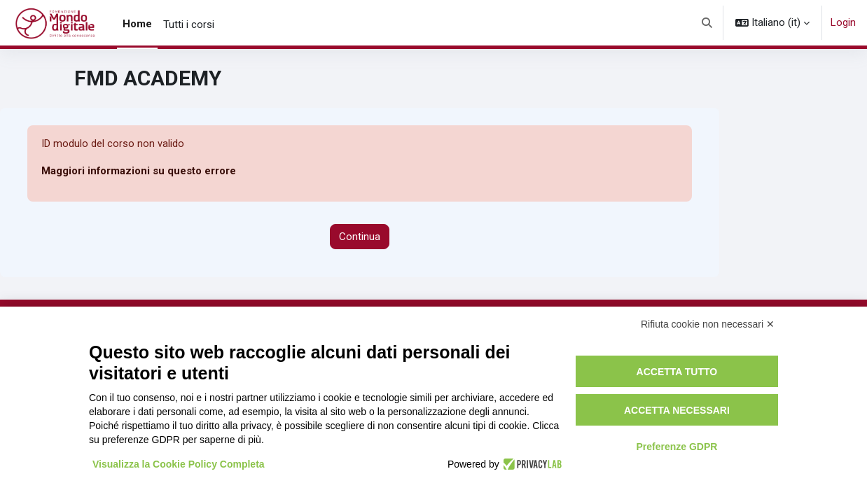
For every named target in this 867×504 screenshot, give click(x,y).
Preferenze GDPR (677, 447)
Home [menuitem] (137, 24)
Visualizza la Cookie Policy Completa (179, 464)
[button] (708, 23)
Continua (360, 237)
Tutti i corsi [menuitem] (189, 24)
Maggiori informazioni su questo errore (139, 171)
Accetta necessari (677, 410)
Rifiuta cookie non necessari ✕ (708, 324)
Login (843, 22)
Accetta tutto (677, 372)
